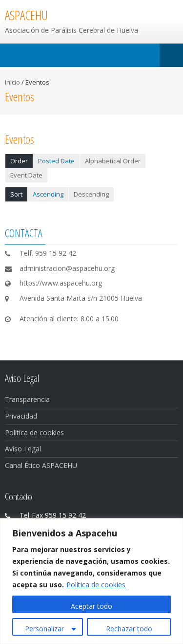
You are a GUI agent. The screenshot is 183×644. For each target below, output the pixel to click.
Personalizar (44, 629)
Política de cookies (96, 585)
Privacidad (21, 416)
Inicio (12, 82)
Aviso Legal (23, 449)
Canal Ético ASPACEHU (41, 465)
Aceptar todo (91, 606)
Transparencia (27, 399)
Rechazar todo (129, 629)
